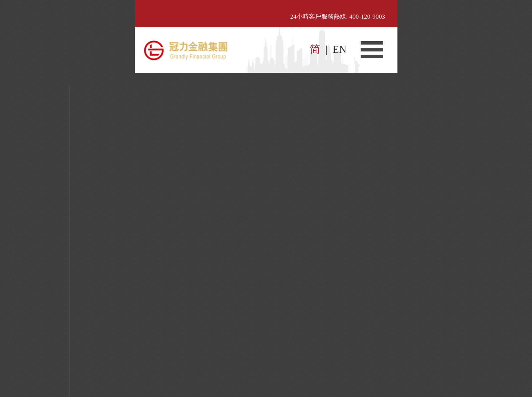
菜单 (372, 50)
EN (339, 49)
